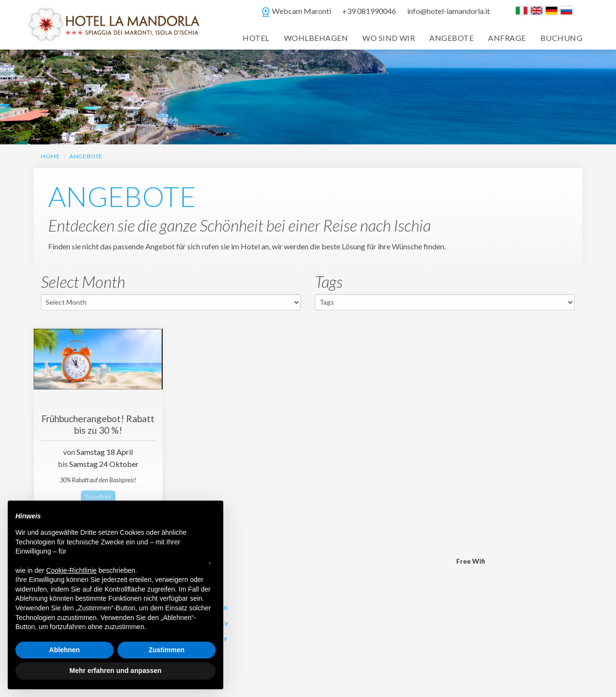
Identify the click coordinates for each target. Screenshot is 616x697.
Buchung (561, 38)
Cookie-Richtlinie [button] (71, 570)
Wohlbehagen (316, 38)
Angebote (451, 38)
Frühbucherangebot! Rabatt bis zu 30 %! (98, 424)
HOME (50, 156)
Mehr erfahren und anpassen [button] (115, 671)
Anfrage (507, 38)
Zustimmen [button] (167, 650)
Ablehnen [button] (64, 650)
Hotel (256, 38)
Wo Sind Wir (389, 38)
